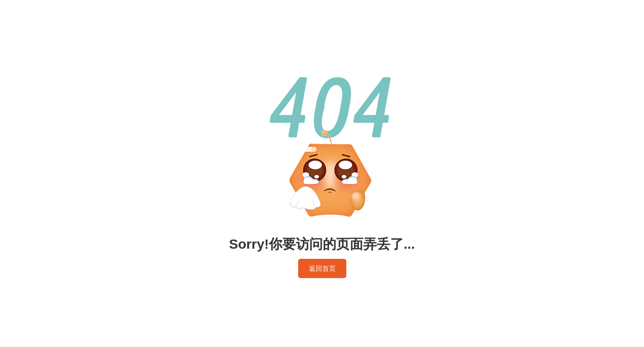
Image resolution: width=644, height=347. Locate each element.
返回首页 (322, 268)
